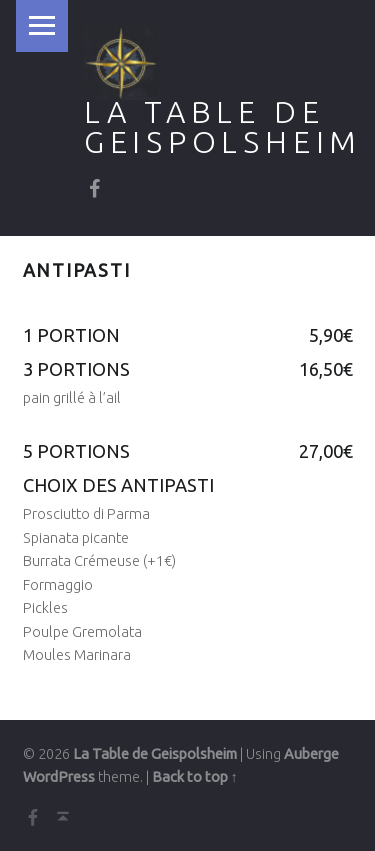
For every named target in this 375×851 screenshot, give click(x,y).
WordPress (59, 777)
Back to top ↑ (195, 777)
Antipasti (77, 270)
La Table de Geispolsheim (223, 127)
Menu (42, 26)
